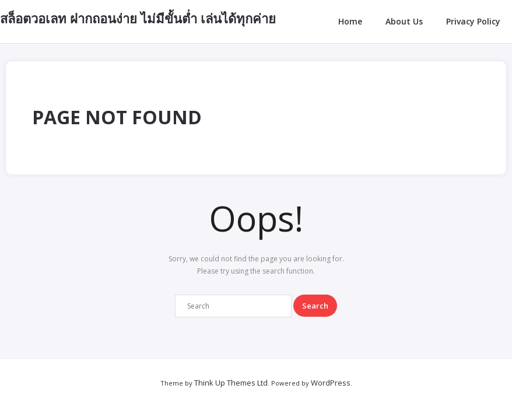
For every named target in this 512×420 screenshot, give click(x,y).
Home (350, 21)
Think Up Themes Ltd (231, 383)
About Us (404, 21)
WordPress (331, 383)
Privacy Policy (473, 21)
